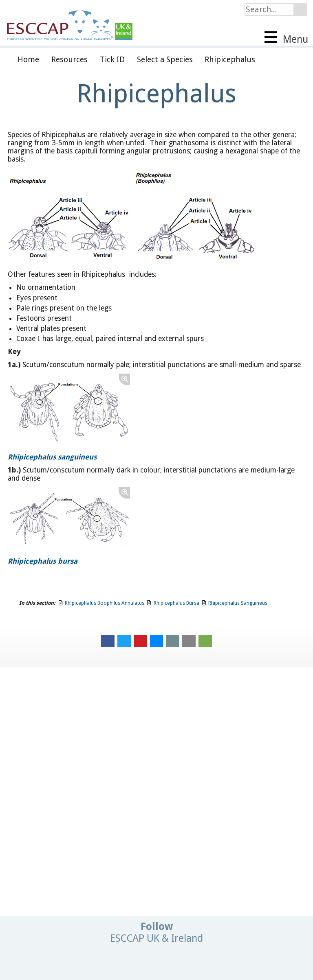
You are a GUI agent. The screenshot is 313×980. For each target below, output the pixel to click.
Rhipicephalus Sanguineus (238, 603)
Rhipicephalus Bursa (176, 603)
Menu (286, 38)
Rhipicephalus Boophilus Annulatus (105, 603)
